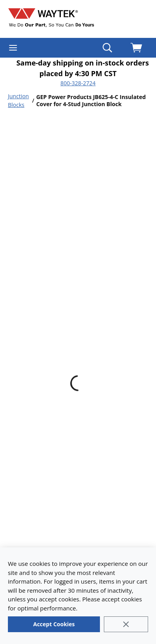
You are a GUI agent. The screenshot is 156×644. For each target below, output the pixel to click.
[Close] (126, 624)
